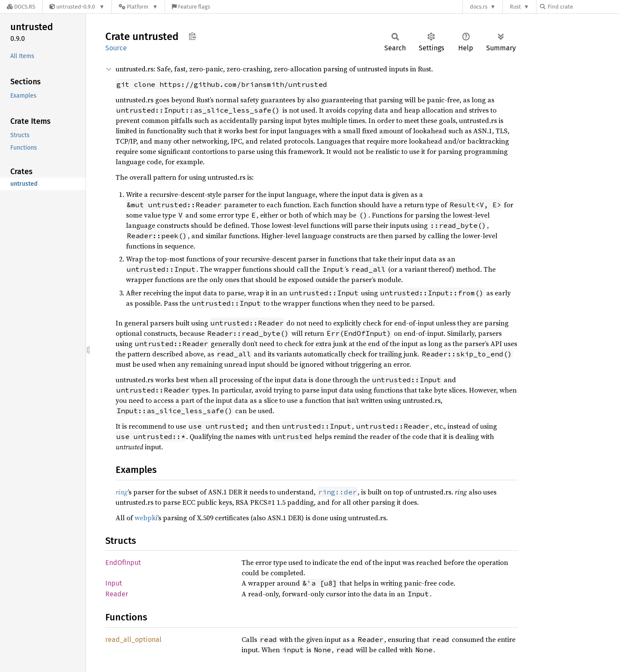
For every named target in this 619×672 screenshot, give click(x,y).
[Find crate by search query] (583, 7)
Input (114, 583)
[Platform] (138, 7)
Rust (515, 7)
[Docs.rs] (21, 7)
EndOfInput (123, 563)
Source (116, 48)
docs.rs (479, 7)
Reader (117, 594)
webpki (146, 518)
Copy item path (192, 36)
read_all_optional (133, 640)
